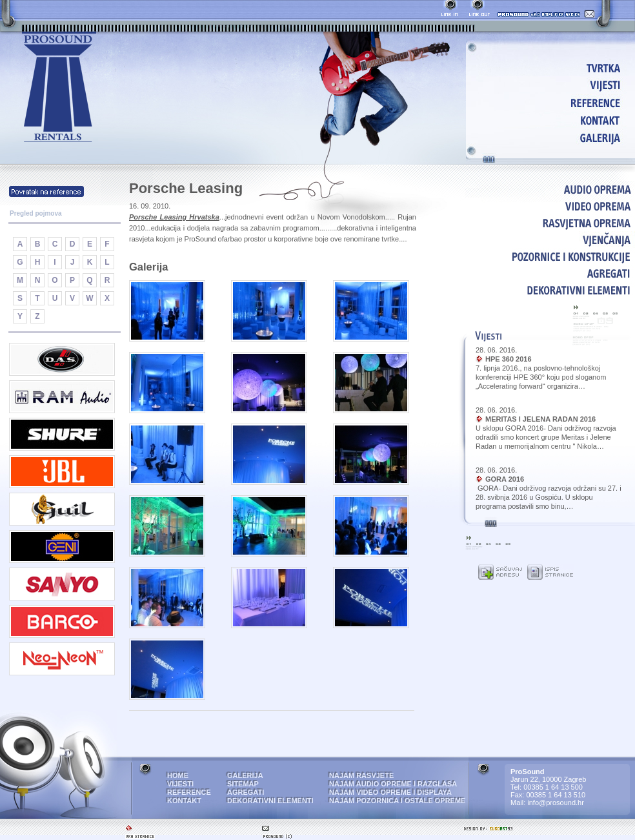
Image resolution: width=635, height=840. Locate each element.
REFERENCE (553, 102)
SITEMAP (243, 784)
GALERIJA (553, 137)
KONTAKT (553, 120)
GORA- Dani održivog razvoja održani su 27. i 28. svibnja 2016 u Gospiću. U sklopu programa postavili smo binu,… (549, 497)
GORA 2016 (505, 479)
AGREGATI (550, 273)
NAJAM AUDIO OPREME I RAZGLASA (393, 784)
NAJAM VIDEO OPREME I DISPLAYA (390, 792)
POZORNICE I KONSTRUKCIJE (550, 256)
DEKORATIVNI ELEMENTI (550, 290)
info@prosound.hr (556, 803)
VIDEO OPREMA (550, 206)
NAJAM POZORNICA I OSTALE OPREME (397, 801)
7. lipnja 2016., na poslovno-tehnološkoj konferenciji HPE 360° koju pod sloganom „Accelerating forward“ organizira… (541, 377)
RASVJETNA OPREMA (550, 223)
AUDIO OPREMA (550, 189)
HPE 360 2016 (509, 359)
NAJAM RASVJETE (361, 775)
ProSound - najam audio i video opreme (59, 87)
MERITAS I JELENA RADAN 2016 (540, 419)
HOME (553, 67)
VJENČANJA (550, 240)
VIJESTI (553, 85)
